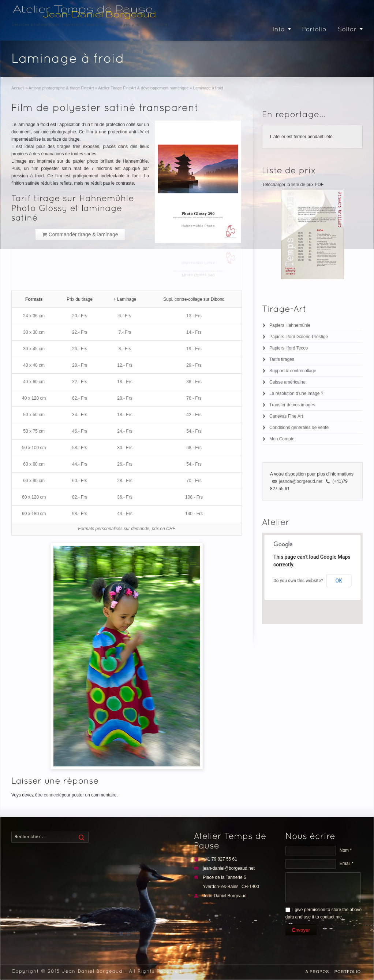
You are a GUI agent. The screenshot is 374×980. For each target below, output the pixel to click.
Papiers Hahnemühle (290, 325)
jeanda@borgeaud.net (301, 481)
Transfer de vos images (292, 405)
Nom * (346, 850)
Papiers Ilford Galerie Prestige (299, 337)
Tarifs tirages (282, 359)
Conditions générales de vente (299, 428)
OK (339, 581)
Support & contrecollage (293, 371)
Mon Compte (282, 439)
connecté (53, 795)
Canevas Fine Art (286, 416)
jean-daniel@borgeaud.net (229, 868)
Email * (347, 863)
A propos (317, 972)
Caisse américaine (287, 382)
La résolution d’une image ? (296, 393)
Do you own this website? (298, 581)
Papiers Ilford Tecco (289, 348)
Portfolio (348, 972)
